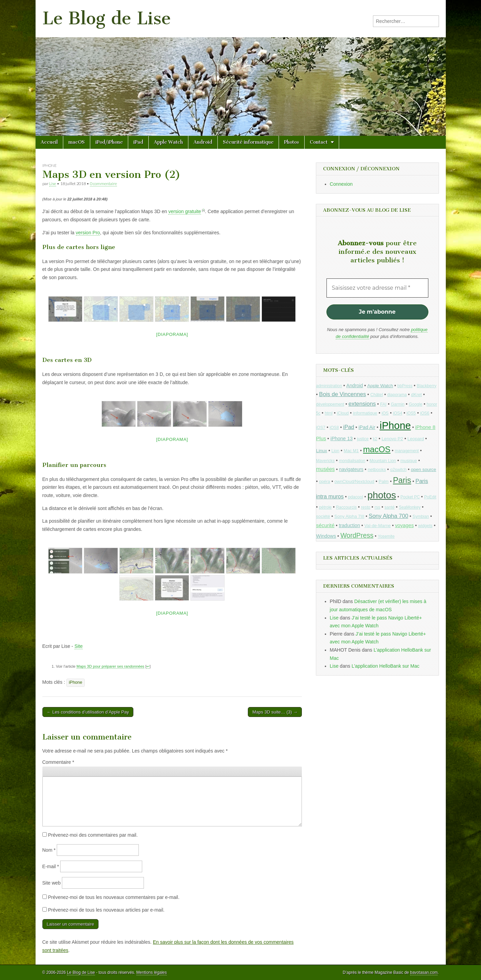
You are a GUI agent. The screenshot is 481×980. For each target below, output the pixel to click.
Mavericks (325, 461)
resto (366, 507)
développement (330, 404)
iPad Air (367, 427)
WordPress (357, 535)
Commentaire (58, 762)
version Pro (88, 233)
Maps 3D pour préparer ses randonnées (110, 666)
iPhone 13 (341, 439)
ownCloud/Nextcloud (354, 481)
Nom (49, 850)
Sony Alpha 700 (388, 516)
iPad (138, 142)
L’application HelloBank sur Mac (385, 666)
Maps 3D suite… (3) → (275, 712)
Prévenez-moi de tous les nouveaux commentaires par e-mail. (113, 897)
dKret (416, 395)
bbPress (405, 386)
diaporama (397, 395)
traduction (349, 525)
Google (416, 404)
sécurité (325, 525)
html (329, 413)
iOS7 (321, 428)
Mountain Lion (383, 461)
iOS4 (397, 413)
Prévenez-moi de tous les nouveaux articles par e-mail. (106, 910)
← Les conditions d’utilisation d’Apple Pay (88, 712)
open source (424, 469)
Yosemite (386, 536)
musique (409, 461)
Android (203, 142)
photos (382, 495)
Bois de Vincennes (342, 394)
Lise (53, 184)
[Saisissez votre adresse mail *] (377, 288)
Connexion (341, 184)
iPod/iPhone (109, 142)
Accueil (49, 142)
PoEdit (430, 497)
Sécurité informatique (248, 142)
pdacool (356, 497)
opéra (324, 482)
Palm (384, 481)
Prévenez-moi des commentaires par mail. (93, 835)
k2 (375, 439)
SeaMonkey (410, 507)
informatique (365, 413)
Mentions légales (152, 972)
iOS (385, 413)
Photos (292, 142)
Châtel (377, 395)
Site (79, 646)
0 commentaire (103, 184)
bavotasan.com (424, 972)
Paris (402, 480)
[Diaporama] (172, 334)
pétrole (325, 507)
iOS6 (425, 413)
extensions (362, 404)
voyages (404, 525)
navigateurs (351, 469)
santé (390, 507)
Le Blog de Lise (107, 18)
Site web (52, 883)
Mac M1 (351, 451)
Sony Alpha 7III (349, 516)
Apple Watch (168, 142)
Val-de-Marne (378, 526)
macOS (77, 142)
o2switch (398, 470)
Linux (322, 451)
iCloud (343, 413)
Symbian (421, 517)
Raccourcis (346, 507)
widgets (425, 526)
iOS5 (411, 413)
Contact (319, 142)
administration (329, 386)
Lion (335, 451)
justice (363, 439)
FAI (383, 404)
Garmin (398, 404)
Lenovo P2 (392, 439)
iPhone (50, 165)
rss (377, 507)
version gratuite (185, 211)
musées (326, 469)
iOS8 (334, 428)
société (323, 516)
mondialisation (352, 461)
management (407, 451)
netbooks (377, 469)
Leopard (416, 439)
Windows (326, 536)
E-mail (51, 866)
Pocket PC (410, 497)
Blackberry (427, 386)
